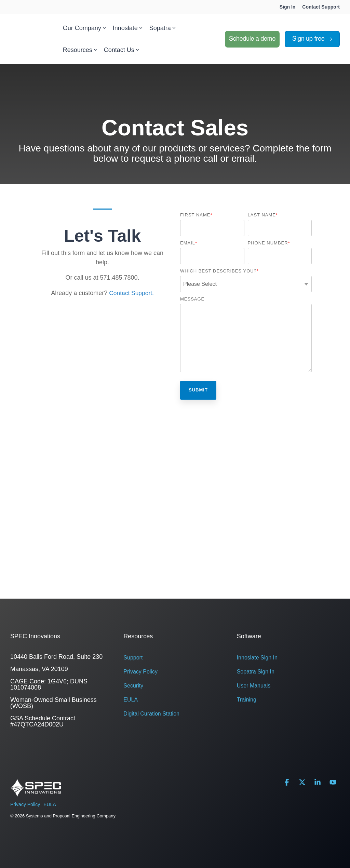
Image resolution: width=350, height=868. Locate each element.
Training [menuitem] (247, 700)
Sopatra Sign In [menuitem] (256, 672)
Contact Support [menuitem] (321, 7)
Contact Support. (131, 293)
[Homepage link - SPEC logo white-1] (36, 793)
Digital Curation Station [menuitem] (151, 714)
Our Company (84, 28)
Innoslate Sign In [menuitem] (257, 658)
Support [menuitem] (133, 658)
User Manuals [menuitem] (254, 686)
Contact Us (122, 50)
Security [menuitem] (133, 686)
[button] (288, 783)
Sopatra (163, 28)
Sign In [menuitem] (288, 7)
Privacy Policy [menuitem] (140, 672)
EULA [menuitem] (131, 700)
